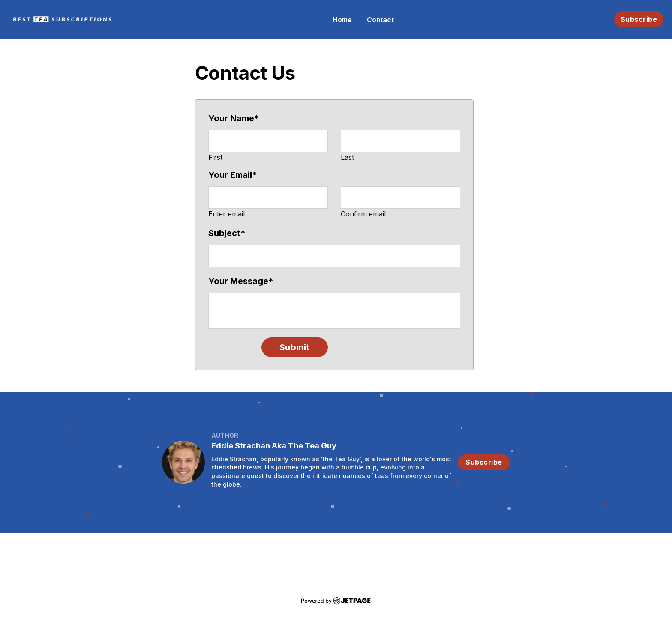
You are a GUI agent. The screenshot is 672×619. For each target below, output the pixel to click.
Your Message (241, 281)
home (342, 20)
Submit (295, 347)
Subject (227, 233)
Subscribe (639, 19)
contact (380, 20)
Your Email (233, 175)
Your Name (234, 118)
